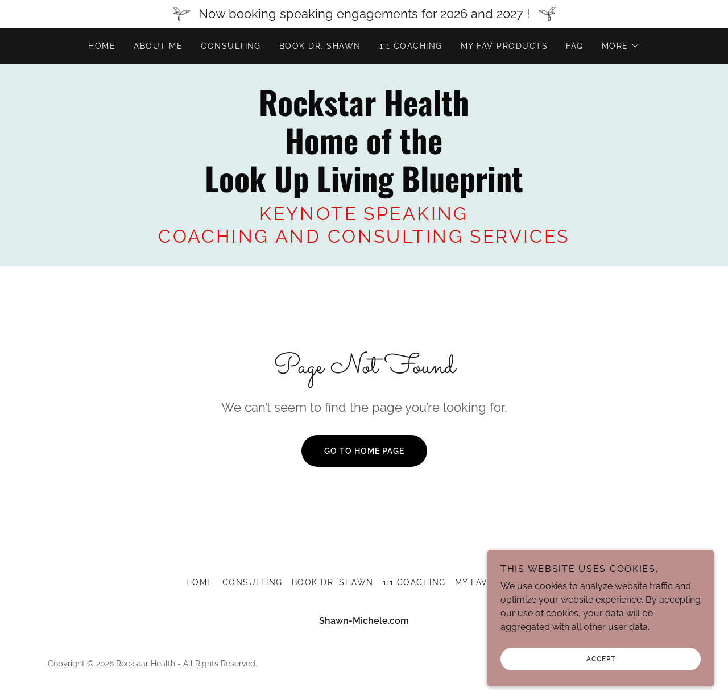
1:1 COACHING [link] (411, 46)
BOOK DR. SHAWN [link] (320, 46)
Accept (601, 659)
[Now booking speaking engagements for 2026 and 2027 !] (364, 14)
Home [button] (200, 582)
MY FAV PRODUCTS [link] (504, 46)
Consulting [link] (231, 46)
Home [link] (102, 46)
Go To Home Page (364, 451)
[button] (621, 46)
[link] (364, 189)
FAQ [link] (575, 46)
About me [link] (158, 46)
